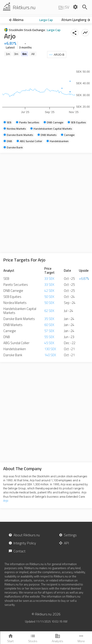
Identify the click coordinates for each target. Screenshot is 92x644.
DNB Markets (13, 325)
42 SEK (49, 291)
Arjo (6, 501)
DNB (7, 337)
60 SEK (49, 325)
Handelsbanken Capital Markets (20, 311)
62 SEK (49, 311)
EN (61, 7)
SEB (6, 279)
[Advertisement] (46, 203)
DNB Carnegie (13, 291)
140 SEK (50, 355)
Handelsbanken (15, 349)
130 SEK (50, 349)
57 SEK (49, 331)
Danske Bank (13, 355)
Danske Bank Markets (19, 319)
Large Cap (46, 20)
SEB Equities (12, 297)
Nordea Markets (15, 303)
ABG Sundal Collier (16, 343)
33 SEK (49, 279)
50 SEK (49, 297)
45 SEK (49, 343)
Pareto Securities (16, 285)
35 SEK (49, 319)
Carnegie (10, 331)
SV (67, 7)
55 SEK (49, 337)
